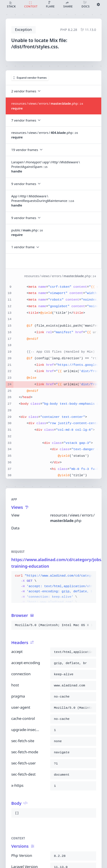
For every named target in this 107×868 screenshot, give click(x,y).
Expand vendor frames (30, 78)
